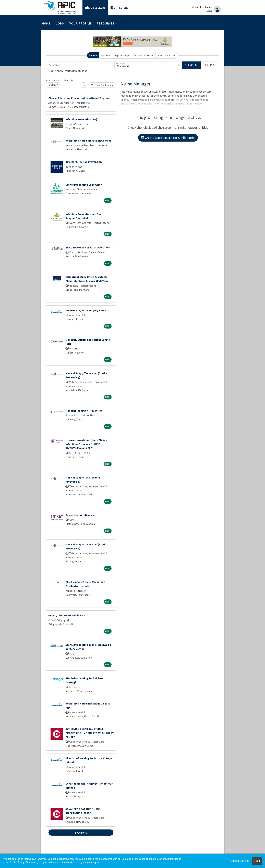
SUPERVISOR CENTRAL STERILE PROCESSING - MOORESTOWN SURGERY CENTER (89, 733)
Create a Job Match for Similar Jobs (168, 138)
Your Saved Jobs (167, 55)
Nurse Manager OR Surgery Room (86, 310)
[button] (209, 65)
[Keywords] (81, 65)
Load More (81, 833)
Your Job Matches (143, 55)
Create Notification (102, 85)
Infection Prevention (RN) (81, 119)
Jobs (60, 23)
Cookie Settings (240, 861)
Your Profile (80, 23)
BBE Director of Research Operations (88, 247)
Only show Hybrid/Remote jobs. (69, 71)
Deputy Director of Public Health (68, 615)
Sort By (52, 85)
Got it (257, 861)
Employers (119, 8)
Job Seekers (95, 8)
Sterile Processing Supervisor (84, 185)
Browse (106, 55)
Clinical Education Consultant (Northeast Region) (79, 98)
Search (93, 55)
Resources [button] (106, 23)
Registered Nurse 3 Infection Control (88, 141)
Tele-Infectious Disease (80, 515)
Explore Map (122, 55)
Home (46, 23)
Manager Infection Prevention (84, 411)
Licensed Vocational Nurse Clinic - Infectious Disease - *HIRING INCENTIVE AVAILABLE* (86, 444)
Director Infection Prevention (84, 162)
